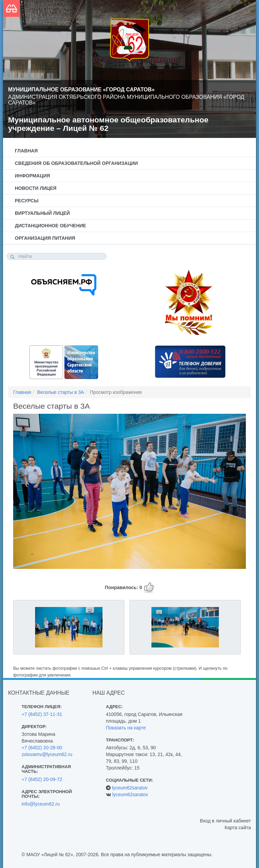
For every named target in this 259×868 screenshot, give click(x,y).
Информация (32, 176)
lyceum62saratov (130, 788)
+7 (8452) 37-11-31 (42, 714)
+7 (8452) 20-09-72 (42, 779)
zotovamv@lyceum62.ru (47, 754)
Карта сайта (238, 828)
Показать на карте (126, 728)
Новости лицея (36, 188)
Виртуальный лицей (42, 213)
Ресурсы (27, 201)
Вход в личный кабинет (225, 821)
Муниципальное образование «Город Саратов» (81, 90)
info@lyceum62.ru (41, 804)
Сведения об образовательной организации (76, 163)
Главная (26, 151)
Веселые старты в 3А (61, 392)
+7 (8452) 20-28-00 (42, 748)
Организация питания (45, 238)
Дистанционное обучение (50, 226)
